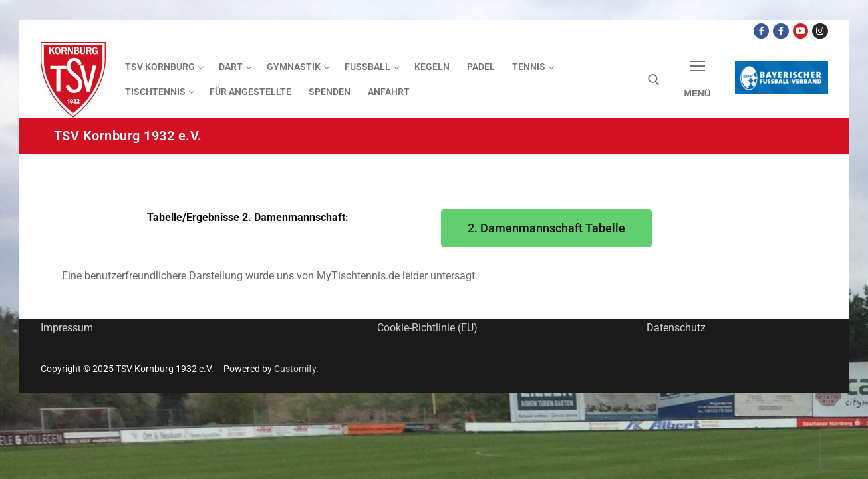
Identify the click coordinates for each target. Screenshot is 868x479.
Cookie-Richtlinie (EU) (427, 328)
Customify (295, 369)
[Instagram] (820, 31)
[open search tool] (654, 80)
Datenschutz (676, 328)
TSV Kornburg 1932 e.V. (128, 136)
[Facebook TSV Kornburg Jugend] (781, 31)
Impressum (67, 328)
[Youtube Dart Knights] (800, 31)
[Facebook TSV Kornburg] (761, 31)
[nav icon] (698, 80)
